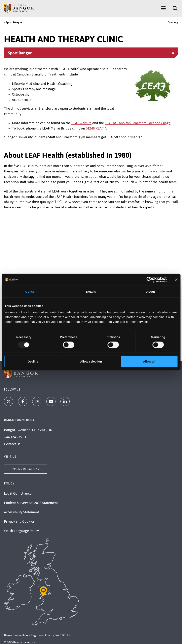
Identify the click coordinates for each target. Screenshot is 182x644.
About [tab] (151, 292)
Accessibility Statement (21, 512)
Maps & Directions (26, 469)
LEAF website (81, 123)
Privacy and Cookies (19, 521)
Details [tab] (91, 292)
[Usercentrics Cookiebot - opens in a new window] (149, 280)
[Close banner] (176, 280)
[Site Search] (174, 8)
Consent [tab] (31, 292)
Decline (33, 361)
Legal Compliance (18, 493)
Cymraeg (173, 22)
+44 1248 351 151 (17, 437)
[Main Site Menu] (163, 8)
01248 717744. (96, 128)
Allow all (149, 361)
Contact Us (12, 444)
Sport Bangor (14, 22)
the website (156, 171)
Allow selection (91, 361)
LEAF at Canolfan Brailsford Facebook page (138, 123)
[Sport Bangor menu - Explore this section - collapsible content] (91, 53)
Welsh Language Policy (21, 531)
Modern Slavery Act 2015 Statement (31, 503)
